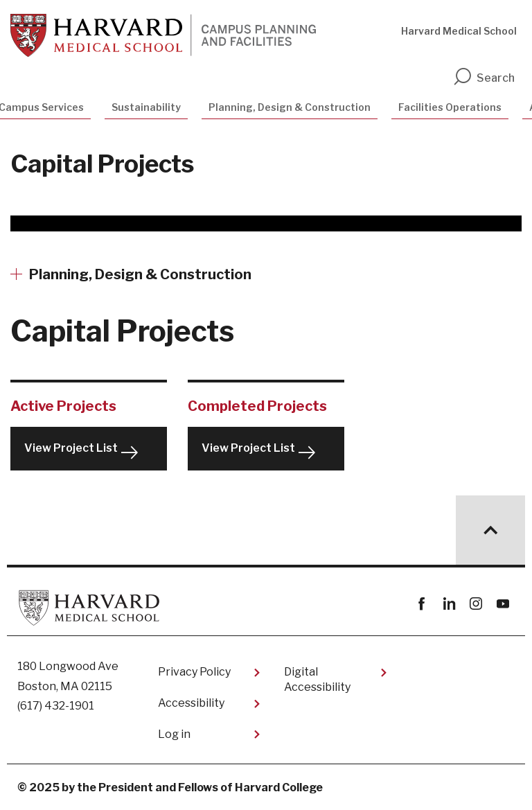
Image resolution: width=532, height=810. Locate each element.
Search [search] (484, 78)
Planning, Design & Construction (290, 107)
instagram (476, 604)
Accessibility (191, 703)
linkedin (449, 604)
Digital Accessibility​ (317, 679)
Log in (174, 734)
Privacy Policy (194, 672)
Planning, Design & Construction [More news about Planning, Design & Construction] (140, 274)
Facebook (422, 604)
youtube (503, 604)
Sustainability (146, 107)
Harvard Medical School (459, 31)
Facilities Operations (450, 107)
